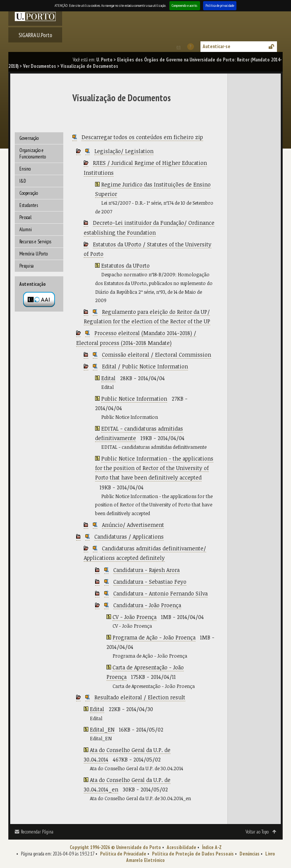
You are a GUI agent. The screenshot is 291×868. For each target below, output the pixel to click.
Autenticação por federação (39, 299)
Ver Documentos (40, 66)
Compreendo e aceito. (185, 5)
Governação (29, 138)
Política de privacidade (220, 5)
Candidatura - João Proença (147, 605)
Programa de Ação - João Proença (154, 637)
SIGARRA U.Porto (35, 35)
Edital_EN (102, 729)
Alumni (26, 230)
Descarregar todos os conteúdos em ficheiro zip (142, 137)
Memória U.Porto (34, 254)
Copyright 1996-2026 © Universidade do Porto (115, 847)
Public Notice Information (134, 399)
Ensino (25, 169)
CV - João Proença (135, 617)
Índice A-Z (212, 847)
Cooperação (29, 193)
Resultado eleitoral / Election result (140, 697)
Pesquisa (27, 266)
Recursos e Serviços (35, 242)
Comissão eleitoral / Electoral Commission (156, 355)
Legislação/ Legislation (124, 151)
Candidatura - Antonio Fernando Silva (160, 593)
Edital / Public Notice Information (145, 366)
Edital (108, 378)
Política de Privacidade (123, 854)
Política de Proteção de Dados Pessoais (193, 854)
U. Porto (104, 60)
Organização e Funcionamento (33, 154)
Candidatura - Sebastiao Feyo (150, 582)
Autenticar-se (217, 46)
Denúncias (250, 854)
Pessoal (25, 217)
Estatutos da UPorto (125, 266)
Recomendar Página (37, 832)
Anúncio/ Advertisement (133, 525)
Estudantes (29, 205)
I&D (23, 181)
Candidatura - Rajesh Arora (146, 570)
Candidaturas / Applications (129, 537)
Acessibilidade (181, 847)
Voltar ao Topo (257, 832)
